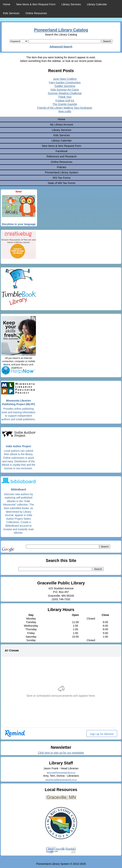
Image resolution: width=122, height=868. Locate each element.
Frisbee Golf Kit (65, 101)
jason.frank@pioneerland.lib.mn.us (61, 772)
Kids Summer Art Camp (65, 90)
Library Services (71, 4)
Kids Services (11, 13)
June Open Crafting (65, 79)
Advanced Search (61, 47)
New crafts (65, 111)
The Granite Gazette (65, 104)
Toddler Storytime (65, 86)
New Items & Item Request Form (36, 4)
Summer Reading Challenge (65, 93)
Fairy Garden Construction (65, 82)
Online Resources (36, 13)
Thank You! (65, 97)
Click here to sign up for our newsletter (61, 753)
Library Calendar (97, 4)
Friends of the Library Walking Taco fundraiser (65, 108)
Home (7, 4)
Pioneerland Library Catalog (61, 30)
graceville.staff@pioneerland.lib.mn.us (61, 780)
